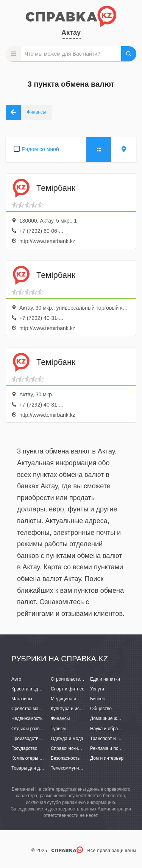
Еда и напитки (105, 679)
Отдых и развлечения (34, 729)
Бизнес (98, 699)
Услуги (97, 689)
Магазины (22, 699)
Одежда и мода (67, 739)
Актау (71, 33)
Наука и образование (112, 729)
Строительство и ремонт (77, 679)
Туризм (58, 729)
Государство (24, 748)
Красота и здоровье (32, 689)
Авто (16, 679)
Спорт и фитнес (68, 689)
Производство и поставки (38, 739)
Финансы (60, 718)
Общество (101, 709)
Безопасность (65, 758)
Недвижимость (27, 718)
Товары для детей (30, 768)
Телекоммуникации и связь (79, 768)
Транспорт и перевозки (114, 739)
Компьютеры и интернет (37, 758)
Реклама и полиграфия (115, 748)
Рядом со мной (41, 149)
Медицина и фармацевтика (80, 699)
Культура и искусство (73, 709)
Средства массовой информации (46, 709)
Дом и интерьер (107, 758)
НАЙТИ (129, 54)
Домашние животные (112, 718)
